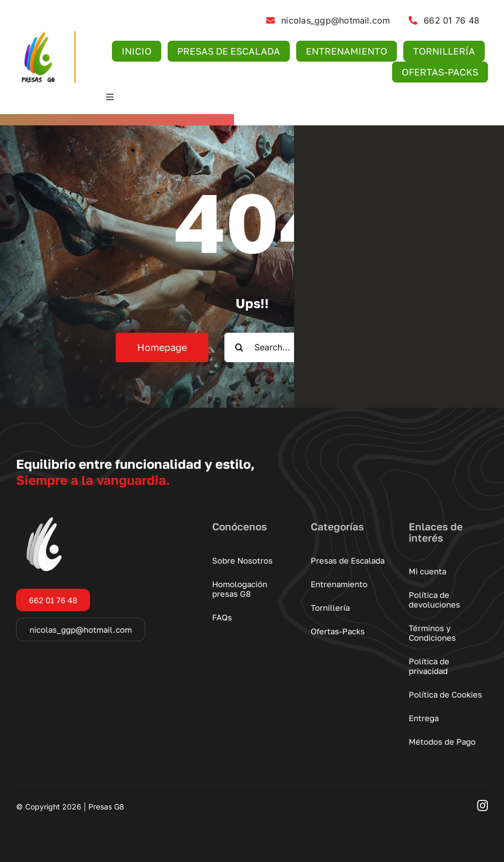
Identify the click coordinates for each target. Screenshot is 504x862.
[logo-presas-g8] (37, 35)
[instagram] (483, 806)
